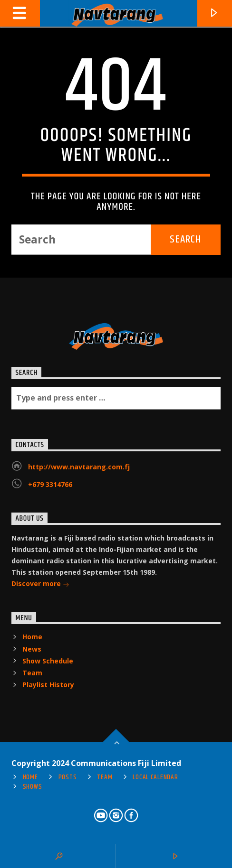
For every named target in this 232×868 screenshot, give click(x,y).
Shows (33, 787)
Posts (68, 777)
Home (32, 637)
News (32, 649)
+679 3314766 (50, 484)
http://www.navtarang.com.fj (79, 467)
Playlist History (48, 685)
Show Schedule (48, 661)
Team (32, 673)
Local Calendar (155, 777)
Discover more (40, 584)
